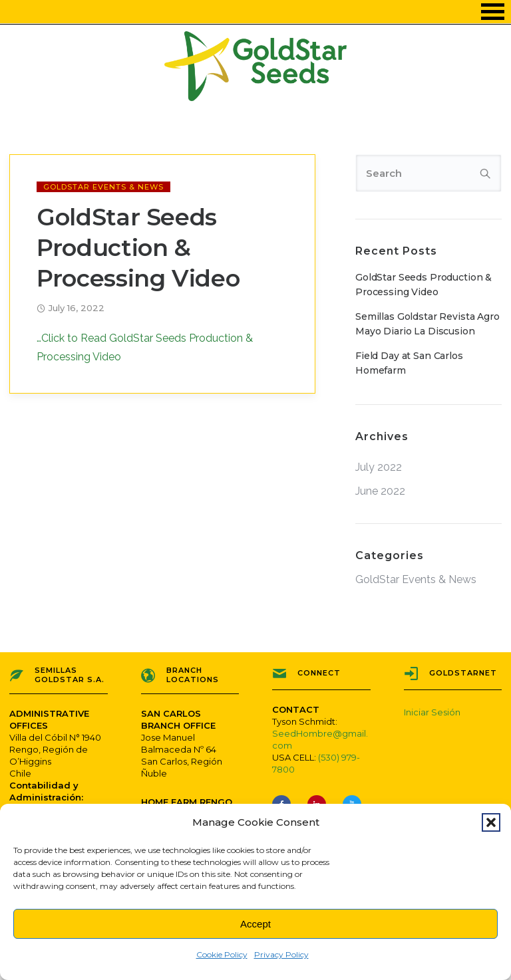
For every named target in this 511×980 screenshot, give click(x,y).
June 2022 (380, 491)
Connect (319, 673)
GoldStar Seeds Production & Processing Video (138, 248)
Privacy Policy (281, 954)
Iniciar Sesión (432, 712)
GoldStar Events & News (103, 187)
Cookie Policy (222, 954)
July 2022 (379, 467)
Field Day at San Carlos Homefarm (409, 363)
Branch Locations (193, 675)
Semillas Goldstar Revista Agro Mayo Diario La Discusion (427, 324)
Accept (255, 924)
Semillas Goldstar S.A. (70, 675)
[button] (491, 822)
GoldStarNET (463, 673)
